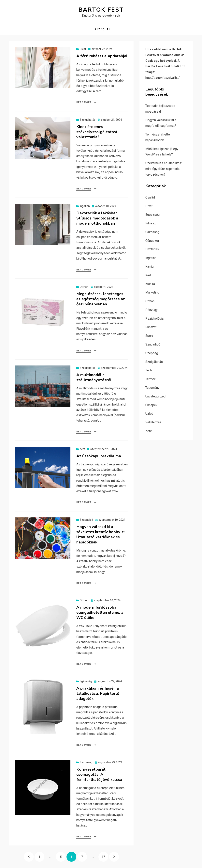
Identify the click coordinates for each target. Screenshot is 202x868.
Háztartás (152, 249)
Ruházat (151, 327)
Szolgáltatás (88, 120)
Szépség (152, 353)
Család (150, 197)
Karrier (150, 267)
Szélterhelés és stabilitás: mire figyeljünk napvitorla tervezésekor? (164, 169)
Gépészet (152, 241)
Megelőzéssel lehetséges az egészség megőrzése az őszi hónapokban (101, 299)
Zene (149, 431)
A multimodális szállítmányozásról (94, 377)
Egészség (86, 681)
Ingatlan (85, 206)
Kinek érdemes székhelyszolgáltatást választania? (97, 132)
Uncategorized (155, 396)
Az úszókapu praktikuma (99, 456)
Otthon (84, 287)
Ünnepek (151, 405)
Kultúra (150, 284)
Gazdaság (86, 762)
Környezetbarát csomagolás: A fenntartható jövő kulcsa (99, 774)
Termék (151, 379)
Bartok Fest (101, 10)
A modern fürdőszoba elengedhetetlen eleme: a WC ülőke (100, 612)
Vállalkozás (153, 422)
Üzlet (149, 414)
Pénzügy (151, 310)
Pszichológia (154, 319)
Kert (82, 449)
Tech (149, 370)
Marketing (152, 292)
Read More (84, 102)
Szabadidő (86, 520)
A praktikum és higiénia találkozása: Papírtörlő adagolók (98, 693)
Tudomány (152, 388)
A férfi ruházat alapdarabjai (102, 56)
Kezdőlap (103, 29)
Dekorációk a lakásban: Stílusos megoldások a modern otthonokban (97, 218)
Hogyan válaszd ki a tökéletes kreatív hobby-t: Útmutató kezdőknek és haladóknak (101, 534)
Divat (83, 49)
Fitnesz (151, 223)
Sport (149, 336)
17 (105, 855)
